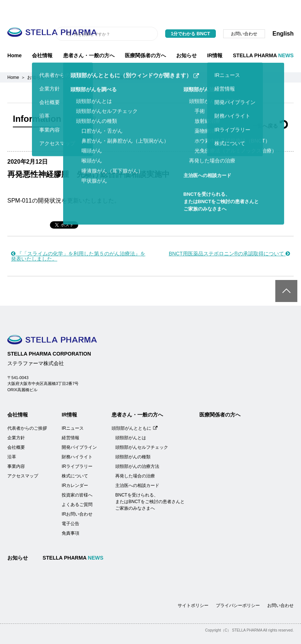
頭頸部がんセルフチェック (142, 429)
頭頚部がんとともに (135, 410)
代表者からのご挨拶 (27, 410)
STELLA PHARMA (263, 37)
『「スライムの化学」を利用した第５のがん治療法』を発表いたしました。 (78, 238)
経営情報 (70, 419)
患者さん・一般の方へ (89, 37)
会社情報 (42, 37)
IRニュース (73, 410)
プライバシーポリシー (238, 587)
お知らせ (186, 37)
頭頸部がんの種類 (133, 439)
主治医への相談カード (137, 467)
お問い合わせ (244, 15)
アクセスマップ (23, 458)
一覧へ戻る (270, 108)
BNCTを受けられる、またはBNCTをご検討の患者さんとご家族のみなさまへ (150, 483)
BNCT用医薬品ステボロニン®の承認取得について (229, 235)
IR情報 (215, 37)
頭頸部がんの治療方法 (137, 448)
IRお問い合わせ (77, 496)
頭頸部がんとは (131, 419)
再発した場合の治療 (135, 458)
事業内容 (16, 448)
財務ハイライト (77, 439)
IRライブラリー (77, 448)
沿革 (12, 439)
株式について (75, 458)
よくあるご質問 (77, 486)
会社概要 (16, 429)
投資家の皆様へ (77, 477)
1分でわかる (191, 15)
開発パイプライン (79, 429)
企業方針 (16, 419)
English (283, 15)
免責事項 (70, 515)
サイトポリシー (193, 587)
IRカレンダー (75, 467)
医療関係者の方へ (145, 37)
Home (14, 37)
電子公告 (70, 505)
